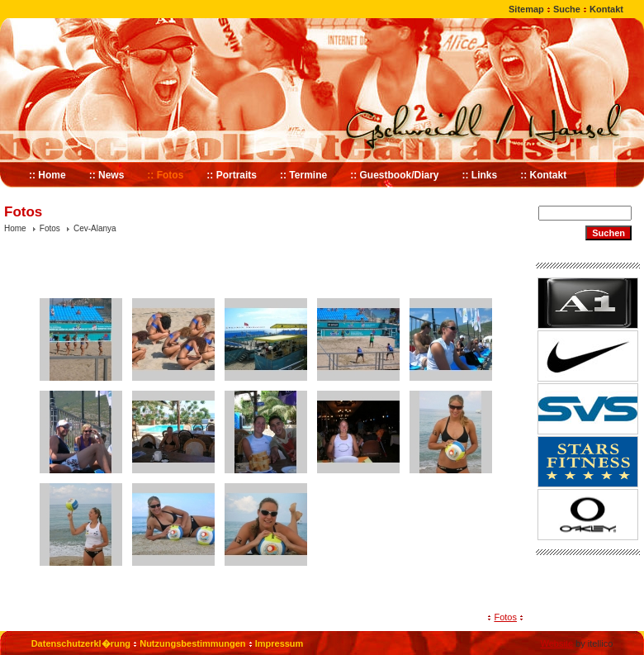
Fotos (50, 228)
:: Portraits (232, 175)
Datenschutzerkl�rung (81, 643)
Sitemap (526, 9)
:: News (107, 175)
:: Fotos (165, 175)
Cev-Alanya (95, 228)
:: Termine (303, 175)
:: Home (47, 175)
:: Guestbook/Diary (394, 175)
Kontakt (606, 9)
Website (556, 643)
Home (15, 228)
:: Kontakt (543, 175)
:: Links (480, 175)
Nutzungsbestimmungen (192, 643)
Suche (567, 9)
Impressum (279, 643)
